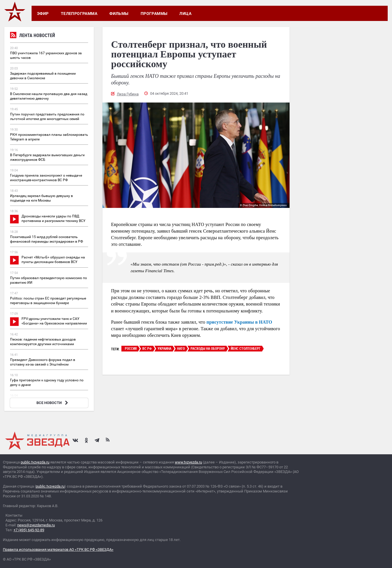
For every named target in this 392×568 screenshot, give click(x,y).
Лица (185, 13)
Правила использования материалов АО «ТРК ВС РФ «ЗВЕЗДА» (58, 549)
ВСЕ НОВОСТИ (53, 403)
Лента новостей (33, 36)
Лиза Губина (128, 94)
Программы (154, 13)
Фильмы (119, 13)
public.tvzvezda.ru (35, 462)
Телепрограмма (79, 13)
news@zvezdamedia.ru (36, 525)
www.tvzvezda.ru (188, 462)
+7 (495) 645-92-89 (29, 530)
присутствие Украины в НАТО (239, 322)
